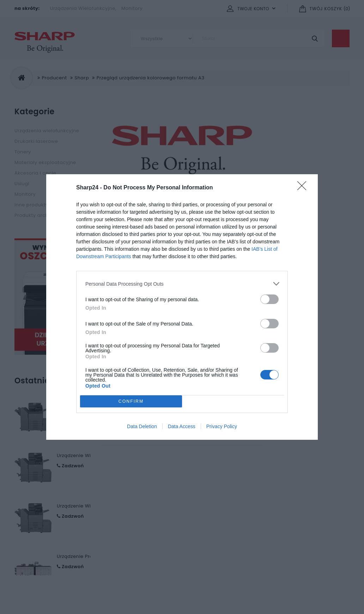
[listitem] (182, 284)
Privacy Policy (222, 426)
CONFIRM (131, 402)
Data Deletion (142, 426)
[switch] (269, 299)
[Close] (304, 188)
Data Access (182, 426)
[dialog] (182, 307)
